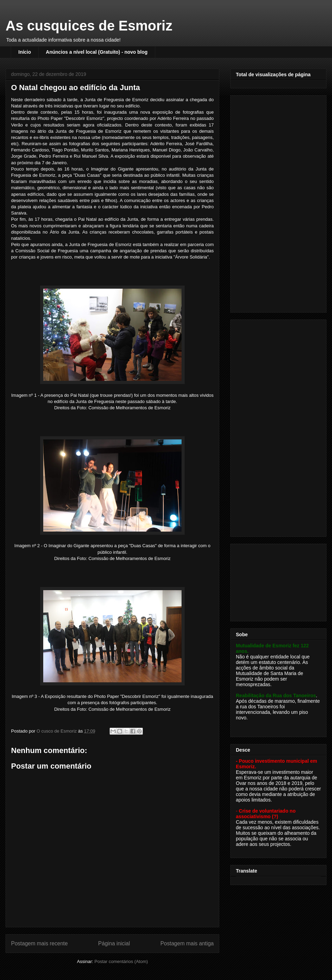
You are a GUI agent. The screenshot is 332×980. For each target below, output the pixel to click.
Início (25, 52)
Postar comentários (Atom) (121, 961)
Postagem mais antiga (187, 943)
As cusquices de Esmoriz (89, 26)
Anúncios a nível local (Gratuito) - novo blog (97, 52)
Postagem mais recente (39, 943)
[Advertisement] (269, 202)
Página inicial (114, 943)
